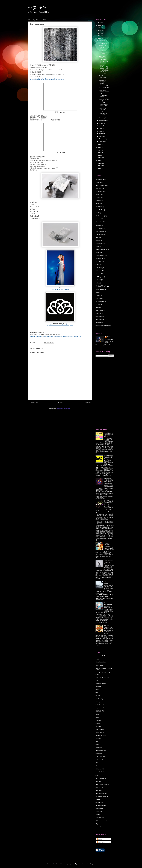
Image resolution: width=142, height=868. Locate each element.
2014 (99, 158)
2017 (99, 150)
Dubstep (98, 201)
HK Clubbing (99, 699)
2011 (99, 166)
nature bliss (99, 827)
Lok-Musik (99, 748)
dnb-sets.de (99, 802)
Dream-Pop (99, 243)
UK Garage (99, 191)
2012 (99, 163)
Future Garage (100, 185)
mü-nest (98, 696)
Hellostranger (100, 818)
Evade (97, 252)
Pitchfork (98, 726)
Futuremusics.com (101, 793)
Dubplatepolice (100, 760)
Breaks (98, 213)
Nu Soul (98, 304)
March (101, 136)
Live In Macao (100, 216)
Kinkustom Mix (100, 769)
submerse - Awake (107, 583)
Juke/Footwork (100, 256)
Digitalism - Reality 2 (102, 77)
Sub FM (98, 815)
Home (61, 403)
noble (97, 717)
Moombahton (99, 323)
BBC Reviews (100, 729)
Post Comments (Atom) (64, 408)
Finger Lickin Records (102, 784)
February (102, 139)
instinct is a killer (100, 705)
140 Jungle (99, 277)
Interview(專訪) (100, 320)
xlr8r (97, 775)
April (101, 134)
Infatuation (99, 790)
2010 (99, 168)
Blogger (92, 864)
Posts (99, 839)
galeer (97, 714)
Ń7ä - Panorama (104, 88)
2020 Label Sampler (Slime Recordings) (103, 83)
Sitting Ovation (100, 732)
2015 (99, 155)
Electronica (99, 222)
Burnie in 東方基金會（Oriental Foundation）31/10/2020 (104, 102)
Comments (101, 842)
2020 (99, 38)
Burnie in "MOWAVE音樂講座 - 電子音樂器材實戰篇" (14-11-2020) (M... (104, 69)
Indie (97, 237)
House (97, 182)
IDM (97, 292)
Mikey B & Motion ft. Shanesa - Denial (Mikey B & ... (104, 59)
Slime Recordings (101, 662)
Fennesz (98, 687)
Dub (97, 246)
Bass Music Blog (100, 757)
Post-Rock (99, 268)
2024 (99, 28)
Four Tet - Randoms (107, 544)
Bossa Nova (99, 310)
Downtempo (99, 234)
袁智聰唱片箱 (100, 711)
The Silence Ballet (101, 806)
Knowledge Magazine (102, 796)
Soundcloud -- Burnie (102, 656)
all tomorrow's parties (102, 821)
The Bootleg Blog (101, 751)
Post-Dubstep (100, 231)
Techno (98, 225)
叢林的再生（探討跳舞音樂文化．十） (109, 503)
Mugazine (98, 824)
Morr (97, 741)
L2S (97, 680)
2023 (99, 31)
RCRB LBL (99, 812)
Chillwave (98, 271)
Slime (97, 240)
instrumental (99, 317)
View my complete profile (103, 345)
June (101, 128)
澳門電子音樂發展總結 (102, 326)
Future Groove (100, 665)
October (102, 118)
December (103, 41)
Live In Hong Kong (101, 249)
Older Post (87, 403)
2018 (99, 147)
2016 (99, 153)
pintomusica (99, 809)
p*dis (97, 690)
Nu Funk (98, 219)
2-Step (97, 198)
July (101, 126)
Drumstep (98, 314)
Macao (98, 204)
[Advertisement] (104, 393)
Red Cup (98, 720)
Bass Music (99, 179)
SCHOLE (98, 723)
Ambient (98, 207)
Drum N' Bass (100, 210)
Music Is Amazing (101, 735)
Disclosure (99, 228)
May (101, 131)
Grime (97, 265)
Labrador (98, 738)
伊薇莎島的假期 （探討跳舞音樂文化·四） (109, 435)
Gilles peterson (100, 702)
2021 (99, 36)
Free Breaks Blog (101, 778)
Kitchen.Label (100, 301)
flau (97, 693)
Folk (97, 283)
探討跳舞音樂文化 (101, 286)
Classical (98, 298)
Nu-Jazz (98, 274)
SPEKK (98, 800)
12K (97, 763)
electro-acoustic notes (102, 766)
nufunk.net (99, 754)
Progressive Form (101, 684)
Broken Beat (99, 289)
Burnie (97, 195)
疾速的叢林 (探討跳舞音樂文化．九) (108, 457)
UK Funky (98, 262)
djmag (97, 745)
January (102, 142)
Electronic (98, 188)
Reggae (98, 295)
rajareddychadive (77, 864)
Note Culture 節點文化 (102, 677)
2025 (99, 25)
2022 (99, 33)
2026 (99, 23)
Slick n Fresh (99, 787)
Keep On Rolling (100, 772)
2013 (99, 160)
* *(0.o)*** (37, 8)
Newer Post (34, 403)
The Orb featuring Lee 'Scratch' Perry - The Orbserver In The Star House (109, 629)
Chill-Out (98, 280)
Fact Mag (98, 781)
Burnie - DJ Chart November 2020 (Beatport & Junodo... (103, 50)
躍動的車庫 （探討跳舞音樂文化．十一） (109, 480)
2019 (99, 145)
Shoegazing (99, 259)
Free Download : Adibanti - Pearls (109, 562)
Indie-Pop (98, 307)
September (103, 121)
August (102, 123)
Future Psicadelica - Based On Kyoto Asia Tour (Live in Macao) (109, 606)
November (103, 43)
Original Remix (100, 708)
